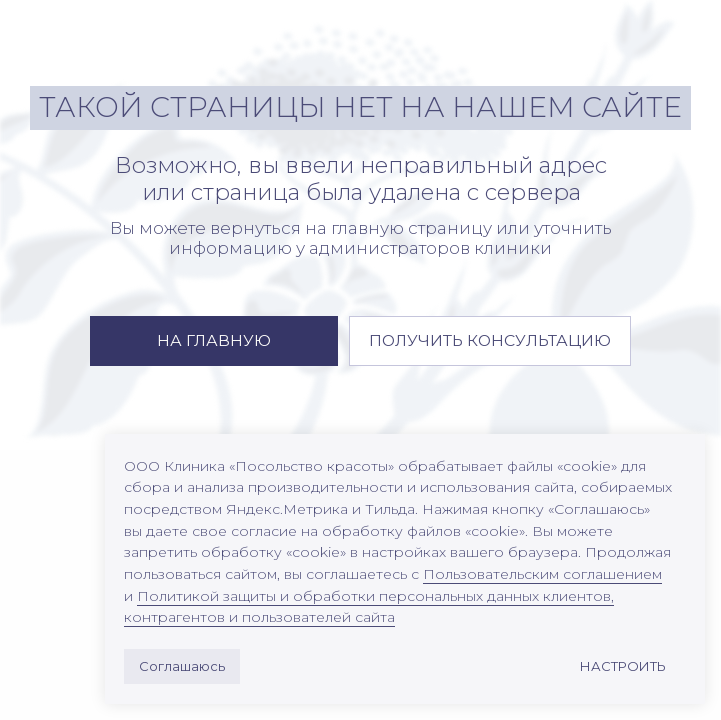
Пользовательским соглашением (542, 574)
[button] (490, 341)
